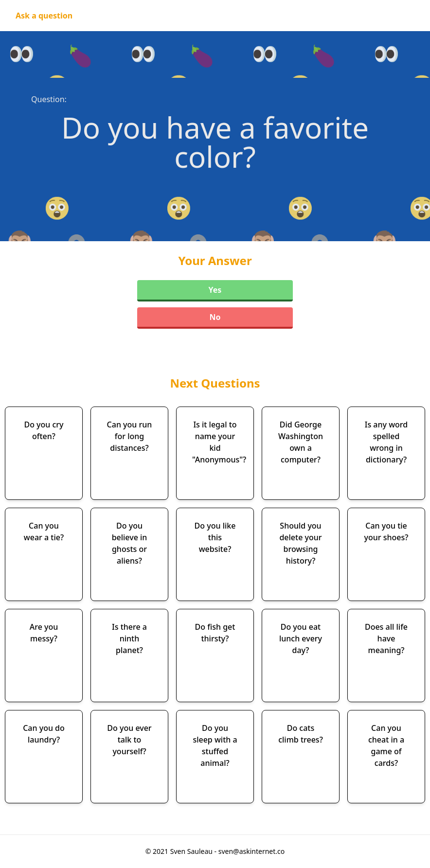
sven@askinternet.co (252, 851)
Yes (215, 290)
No (215, 317)
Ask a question (44, 16)
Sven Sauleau (192, 851)
